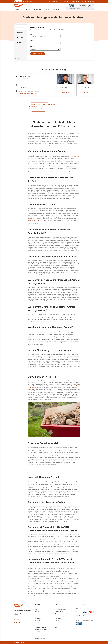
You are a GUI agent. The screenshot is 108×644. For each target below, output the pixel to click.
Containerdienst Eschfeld (74, 157)
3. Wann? (33, 47)
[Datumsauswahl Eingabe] (45, 49)
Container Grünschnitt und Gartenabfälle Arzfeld (43, 104)
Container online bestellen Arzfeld (39, 102)
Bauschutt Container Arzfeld (38, 109)
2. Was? (32, 41)
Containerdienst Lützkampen (35, 220)
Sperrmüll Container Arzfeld (38, 111)
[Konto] (83, 5)
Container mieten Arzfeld (37, 107)
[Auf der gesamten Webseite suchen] (81, 9)
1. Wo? (32, 34)
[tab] (21, 27)
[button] (91, 5)
